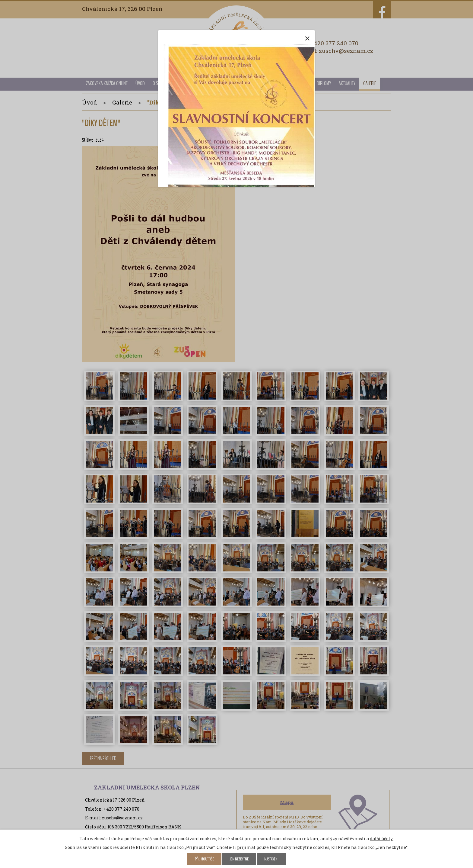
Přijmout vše (204, 859)
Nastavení (271, 859)
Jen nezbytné (239, 859)
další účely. (382, 839)
